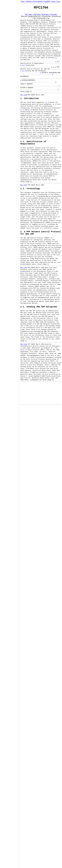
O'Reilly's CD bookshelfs (34, 1)
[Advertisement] (9, 433)
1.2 (23, 65)
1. (56, 58)
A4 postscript (46, 16)
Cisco (58, 1)
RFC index (29, 14)
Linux (53, 1)
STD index (37, 14)
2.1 (23, 71)
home (23, 1)
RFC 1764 (24, 95)
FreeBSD (47, 1)
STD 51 (49, 353)
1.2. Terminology (30, 190)
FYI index (54, 14)
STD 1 (40, 35)
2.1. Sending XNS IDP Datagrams (39, 310)
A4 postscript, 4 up (43, 18)
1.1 (58, 61)
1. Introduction (30, 99)
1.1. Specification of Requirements (33, 144)
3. (21, 110)
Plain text (24, 16)
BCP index (45, 14)
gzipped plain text (34, 16)
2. (54, 67)
